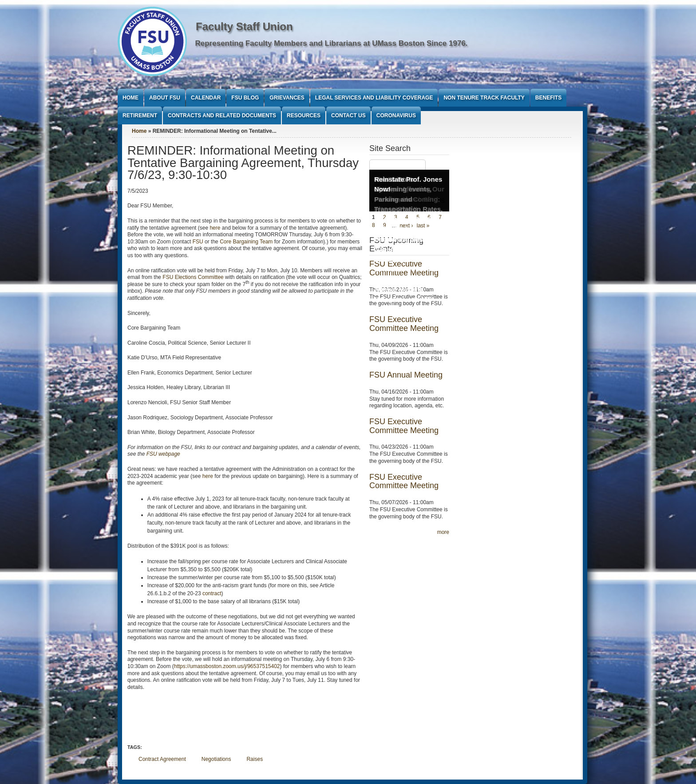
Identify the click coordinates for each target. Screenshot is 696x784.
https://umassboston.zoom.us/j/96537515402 (227, 666)
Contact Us (348, 115)
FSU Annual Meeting (406, 375)
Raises (255, 759)
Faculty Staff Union (244, 26)
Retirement (140, 115)
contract (212, 593)
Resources (304, 115)
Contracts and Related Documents (222, 115)
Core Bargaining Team (246, 242)
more (443, 532)
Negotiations (216, 759)
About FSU (165, 98)
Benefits (548, 98)
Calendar (206, 98)
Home (130, 98)
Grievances (287, 98)
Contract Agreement (162, 759)
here (215, 228)
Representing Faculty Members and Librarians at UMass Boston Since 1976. (332, 43)
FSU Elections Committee (193, 277)
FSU (199, 242)
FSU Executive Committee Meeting (404, 324)
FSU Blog (245, 98)
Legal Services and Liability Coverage (374, 98)
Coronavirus (396, 115)
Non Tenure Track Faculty (484, 98)
